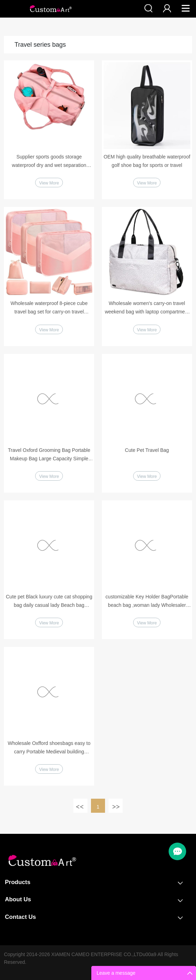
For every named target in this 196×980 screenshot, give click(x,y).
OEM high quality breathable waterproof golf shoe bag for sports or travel (147, 161)
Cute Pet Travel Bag (147, 450)
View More (49, 183)
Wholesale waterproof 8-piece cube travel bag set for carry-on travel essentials (49, 308)
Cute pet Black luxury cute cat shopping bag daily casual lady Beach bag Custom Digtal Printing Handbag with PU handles (49, 602)
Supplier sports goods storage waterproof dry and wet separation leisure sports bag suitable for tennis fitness (49, 162)
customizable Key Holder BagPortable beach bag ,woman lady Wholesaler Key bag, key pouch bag (147, 602)
